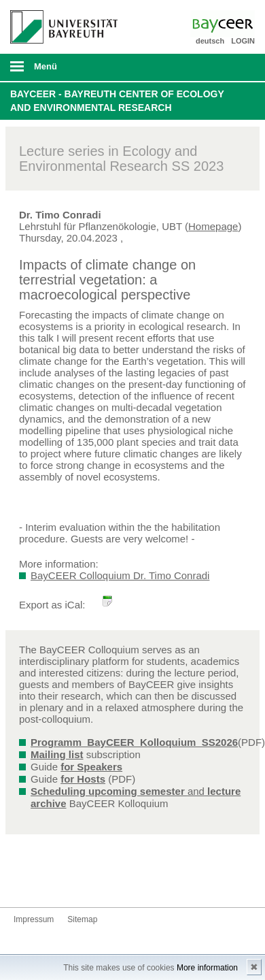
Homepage (213, 226)
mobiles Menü (58, 71)
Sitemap (82, 919)
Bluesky (24, 882)
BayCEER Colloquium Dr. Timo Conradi (120, 575)
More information (207, 968)
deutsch (210, 41)
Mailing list (57, 754)
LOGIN (243, 41)
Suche (231, 67)
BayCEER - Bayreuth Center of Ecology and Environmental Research (117, 101)
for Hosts (83, 779)
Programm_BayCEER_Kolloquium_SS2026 (134, 742)
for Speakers (91, 767)
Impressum (34, 919)
